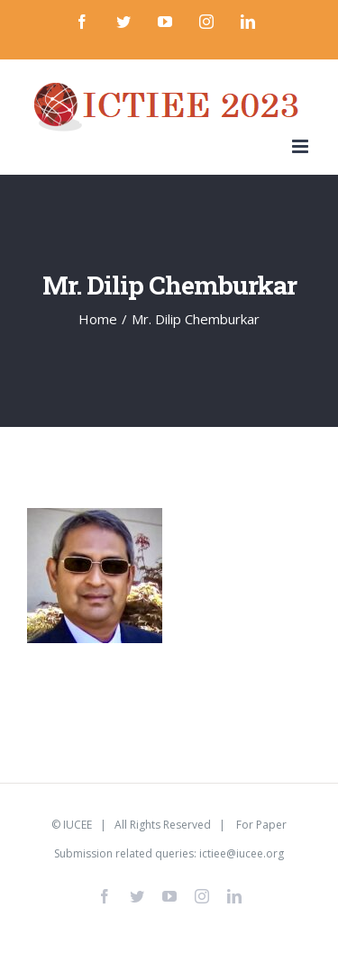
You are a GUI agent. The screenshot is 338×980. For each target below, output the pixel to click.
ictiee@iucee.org (242, 853)
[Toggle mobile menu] (301, 146)
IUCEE (78, 825)
